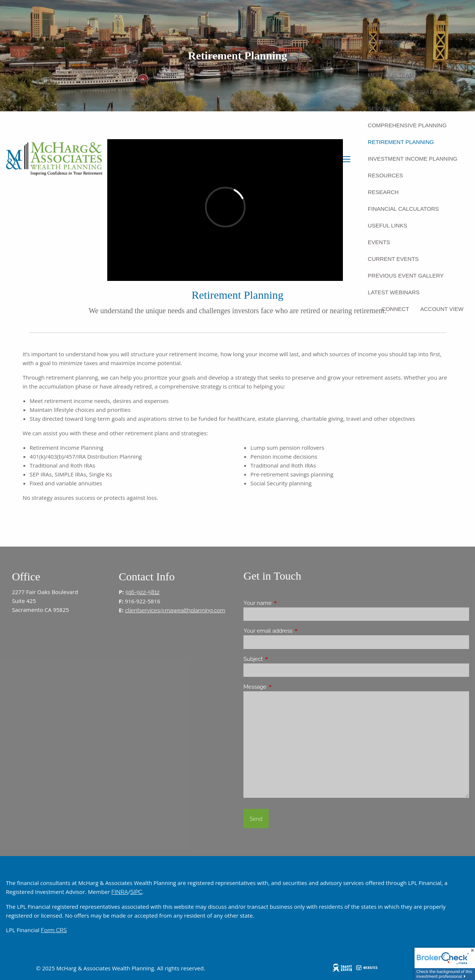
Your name (284, 603)
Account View (442, 309)
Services (382, 109)
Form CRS (54, 930)
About (377, 25)
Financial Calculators (403, 209)
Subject (280, 659)
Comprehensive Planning (407, 125)
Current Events (393, 259)
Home (455, 8)
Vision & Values (391, 58)
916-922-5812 (142, 592)
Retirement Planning (401, 142)
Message (282, 687)
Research (383, 192)
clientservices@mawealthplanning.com (175, 610)
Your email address (295, 631)
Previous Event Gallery (406, 276)
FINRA (120, 892)
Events (379, 242)
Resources (385, 175)
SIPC (136, 892)
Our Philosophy (393, 42)
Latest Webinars (394, 292)
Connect (395, 309)
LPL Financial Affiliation (405, 92)
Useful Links (387, 225)
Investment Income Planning (412, 159)
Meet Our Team (391, 75)
